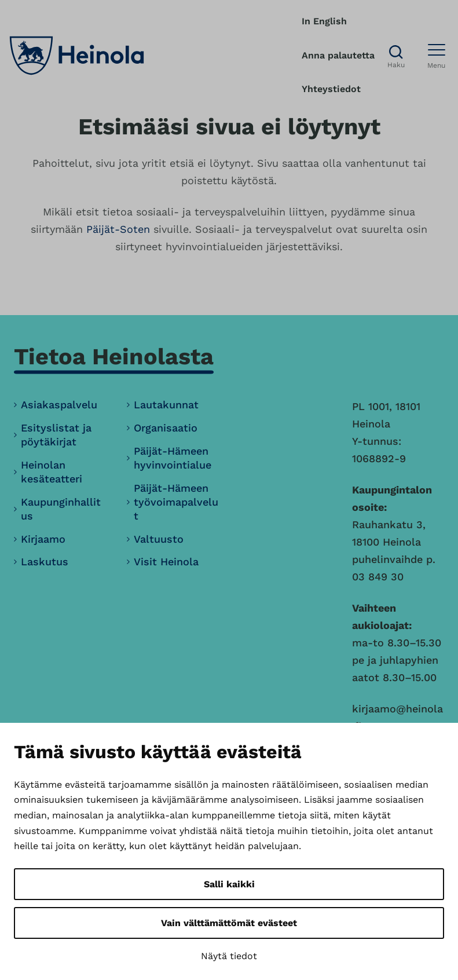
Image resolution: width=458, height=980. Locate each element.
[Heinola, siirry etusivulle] (77, 56)
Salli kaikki (229, 884)
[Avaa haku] (396, 56)
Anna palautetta (338, 55)
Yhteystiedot (331, 89)
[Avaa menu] (437, 56)
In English (324, 21)
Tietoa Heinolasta (114, 356)
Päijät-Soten (118, 229)
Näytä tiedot (229, 956)
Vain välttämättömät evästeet (229, 923)
